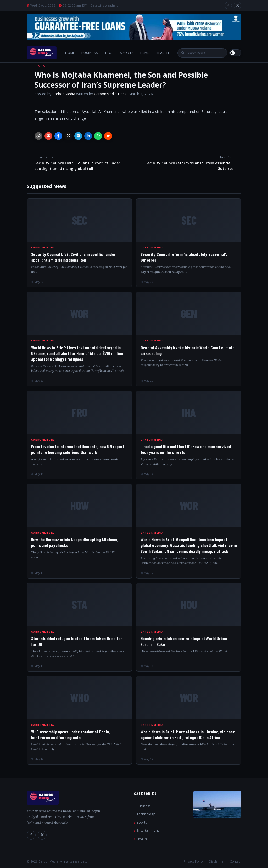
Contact (236, 861)
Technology (146, 814)
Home (70, 53)
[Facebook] (228, 5)
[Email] (48, 136)
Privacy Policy (194, 861)
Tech (109, 53)
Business (90, 53)
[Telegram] (78, 136)
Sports (127, 53)
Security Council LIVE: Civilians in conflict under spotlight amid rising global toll (83, 163)
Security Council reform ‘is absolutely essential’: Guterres (185, 163)
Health (162, 53)
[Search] (205, 53)
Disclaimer (217, 861)
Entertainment (148, 830)
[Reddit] (108, 136)
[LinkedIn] (88, 136)
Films (145, 53)
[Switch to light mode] (235, 53)
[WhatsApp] (98, 136)
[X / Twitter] (238, 5)
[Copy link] (38, 136)
